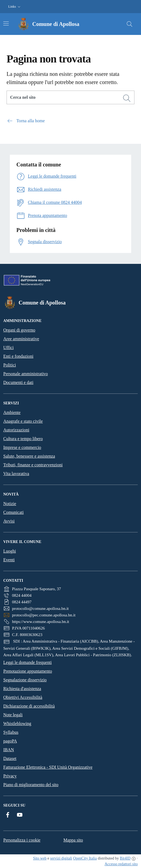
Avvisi (9, 521)
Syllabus (11, 732)
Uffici (8, 348)
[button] (15, 7)
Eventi (9, 560)
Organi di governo (19, 330)
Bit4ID (125, 858)
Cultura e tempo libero (23, 439)
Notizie (10, 504)
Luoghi (10, 551)
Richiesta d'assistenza (22, 689)
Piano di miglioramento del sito (31, 785)
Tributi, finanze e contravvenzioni (33, 465)
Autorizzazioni (16, 430)
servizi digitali (61, 858)
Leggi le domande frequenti (27, 662)
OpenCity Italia (85, 858)
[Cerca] (127, 98)
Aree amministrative (21, 339)
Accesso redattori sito (121, 864)
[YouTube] (20, 815)
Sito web (40, 858)
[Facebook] (8, 815)
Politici (10, 365)
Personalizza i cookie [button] (22, 840)
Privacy (10, 776)
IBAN (9, 750)
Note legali (13, 715)
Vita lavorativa (16, 474)
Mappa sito (73, 840)
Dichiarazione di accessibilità (29, 706)
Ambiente (12, 412)
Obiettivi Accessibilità (23, 697)
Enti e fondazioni (18, 356)
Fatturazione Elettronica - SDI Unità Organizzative (48, 767)
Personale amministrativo (26, 374)
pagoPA (10, 741)
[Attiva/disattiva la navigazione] (6, 23)
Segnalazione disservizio (25, 680)
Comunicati (14, 512)
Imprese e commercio (22, 447)
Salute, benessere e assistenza (29, 456)
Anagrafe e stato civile (23, 421)
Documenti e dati (18, 382)
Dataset (10, 758)
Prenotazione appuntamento (28, 671)
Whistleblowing (17, 724)
